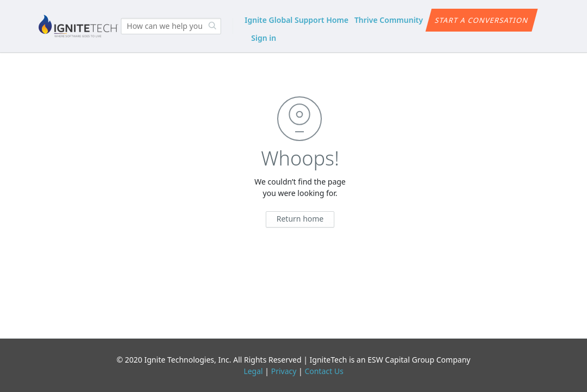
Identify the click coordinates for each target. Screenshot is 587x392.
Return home (300, 219)
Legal (253, 371)
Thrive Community (389, 20)
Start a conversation (482, 20)
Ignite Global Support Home (296, 20)
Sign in (264, 38)
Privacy (284, 371)
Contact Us (324, 371)
